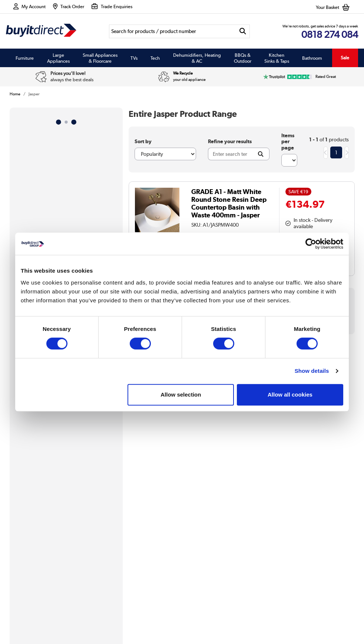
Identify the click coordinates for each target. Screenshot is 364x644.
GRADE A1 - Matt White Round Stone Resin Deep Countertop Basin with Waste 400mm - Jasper (229, 203)
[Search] (173, 31)
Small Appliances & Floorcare (100, 58)
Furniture (25, 58)
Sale (345, 58)
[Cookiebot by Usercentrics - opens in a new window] (311, 244)
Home (15, 94)
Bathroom (312, 58)
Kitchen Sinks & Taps (277, 58)
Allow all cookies (290, 395)
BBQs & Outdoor (243, 58)
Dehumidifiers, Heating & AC (197, 58)
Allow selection (181, 395)
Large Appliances (58, 58)
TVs (134, 58)
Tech (155, 58)
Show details (312, 371)
